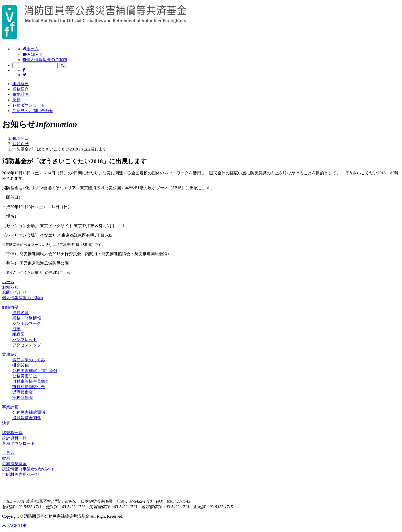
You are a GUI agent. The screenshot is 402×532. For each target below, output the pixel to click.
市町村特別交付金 (29, 387)
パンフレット (25, 340)
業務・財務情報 (27, 318)
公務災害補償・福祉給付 (35, 371)
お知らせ (33, 54)
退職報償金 (23, 392)
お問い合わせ (14, 292)
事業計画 (21, 94)
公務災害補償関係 (29, 412)
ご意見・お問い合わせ (33, 111)
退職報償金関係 (27, 418)
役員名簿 (21, 313)
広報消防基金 (14, 464)
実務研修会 (23, 398)
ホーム (31, 49)
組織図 (18, 334)
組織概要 (21, 84)
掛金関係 (21, 365)
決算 (16, 100)
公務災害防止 (25, 376)
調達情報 (29, 469)
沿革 (16, 329)
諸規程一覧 (12, 433)
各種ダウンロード (29, 105)
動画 (6, 458)
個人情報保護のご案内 (45, 60)
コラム (8, 453)
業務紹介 (21, 89)
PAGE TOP (14, 525)
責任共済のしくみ (29, 360)
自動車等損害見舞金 (31, 381)
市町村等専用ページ (21, 474)
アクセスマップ (27, 345)
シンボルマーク (27, 323)
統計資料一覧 (14, 438)
